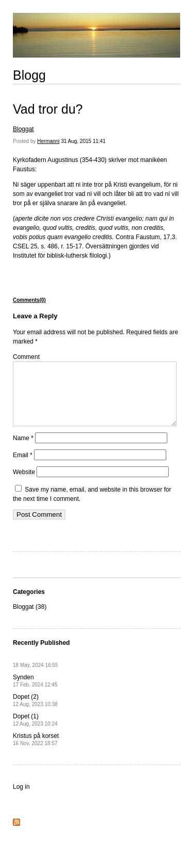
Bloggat (23, 129)
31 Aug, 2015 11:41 (83, 141)
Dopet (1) (35, 732)
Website (24, 484)
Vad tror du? (48, 109)
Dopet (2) (35, 712)
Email (23, 467)
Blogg (29, 75)
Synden (35, 693)
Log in (21, 799)
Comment (26, 357)
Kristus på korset (36, 752)
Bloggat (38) (30, 619)
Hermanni (48, 141)
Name (23, 450)
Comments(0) (29, 300)
